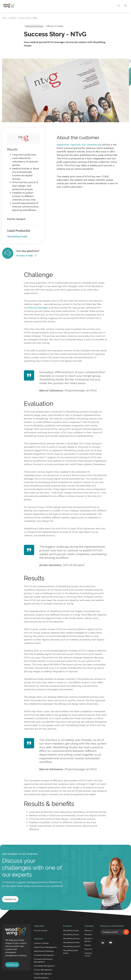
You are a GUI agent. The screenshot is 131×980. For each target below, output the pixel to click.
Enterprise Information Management (43, 962)
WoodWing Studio (71, 932)
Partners (88, 936)
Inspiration (13, 18)
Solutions (39, 940)
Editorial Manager (38, 308)
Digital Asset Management (45, 948)
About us (88, 932)
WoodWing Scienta (71, 940)
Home (4, 18)
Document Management (44, 956)
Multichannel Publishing (44, 952)
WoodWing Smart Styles (71, 953)
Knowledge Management (44, 967)
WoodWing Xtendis (71, 944)
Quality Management (43, 975)
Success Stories (25, 18)
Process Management (43, 971)
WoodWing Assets (71, 936)
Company (89, 927)
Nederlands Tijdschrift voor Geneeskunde (79, 145)
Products (67, 927)
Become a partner (89, 941)
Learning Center (88, 956)
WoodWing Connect (72, 948)
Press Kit (88, 950)
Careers (88, 946)
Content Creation (41, 944)
